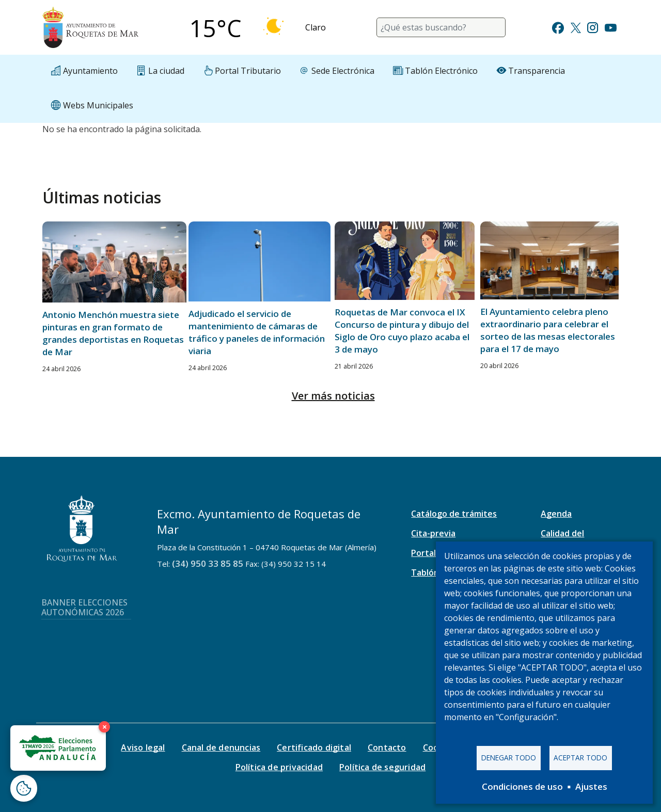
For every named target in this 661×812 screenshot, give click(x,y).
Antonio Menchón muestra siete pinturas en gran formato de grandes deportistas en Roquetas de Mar (113, 333)
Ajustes (591, 786)
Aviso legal (143, 747)
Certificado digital (314, 747)
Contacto (387, 747)
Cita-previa (433, 533)
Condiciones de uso (522, 786)
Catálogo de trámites (454, 514)
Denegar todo (509, 758)
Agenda (556, 514)
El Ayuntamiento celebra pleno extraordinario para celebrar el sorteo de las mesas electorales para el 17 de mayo (548, 330)
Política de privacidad (279, 767)
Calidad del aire (562, 539)
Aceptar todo (580, 758)
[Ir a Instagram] (593, 27)
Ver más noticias (333, 396)
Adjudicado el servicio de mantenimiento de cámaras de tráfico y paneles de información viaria (257, 332)
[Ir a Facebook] (558, 27)
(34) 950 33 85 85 (208, 563)
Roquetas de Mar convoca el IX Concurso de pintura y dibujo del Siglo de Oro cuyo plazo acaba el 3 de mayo (402, 331)
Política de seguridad (382, 767)
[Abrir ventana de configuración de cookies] (24, 788)
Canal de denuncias (221, 747)
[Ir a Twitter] (576, 27)
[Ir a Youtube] (610, 27)
